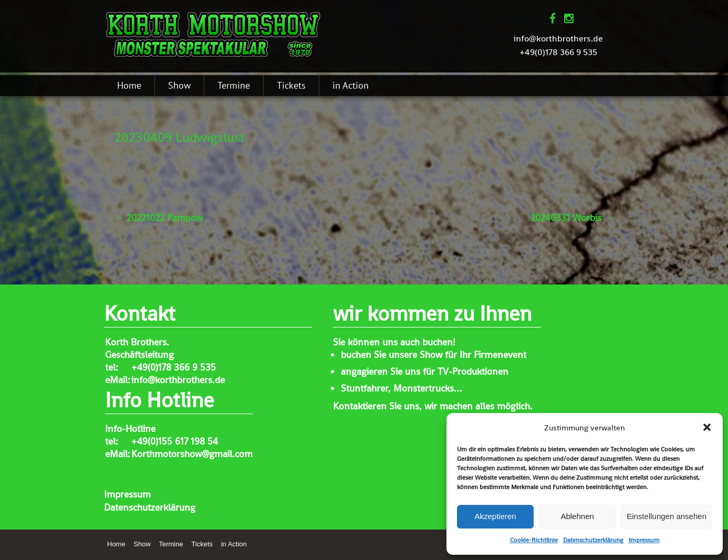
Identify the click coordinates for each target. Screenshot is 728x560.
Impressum (644, 540)
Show (179, 85)
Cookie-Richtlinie (534, 540)
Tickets (291, 85)
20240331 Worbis (572, 218)
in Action (351, 85)
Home (129, 85)
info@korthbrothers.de (558, 38)
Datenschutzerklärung (593, 540)
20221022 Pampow (159, 218)
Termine (234, 85)
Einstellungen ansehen (667, 516)
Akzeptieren (495, 516)
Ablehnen (577, 516)
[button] (707, 427)
